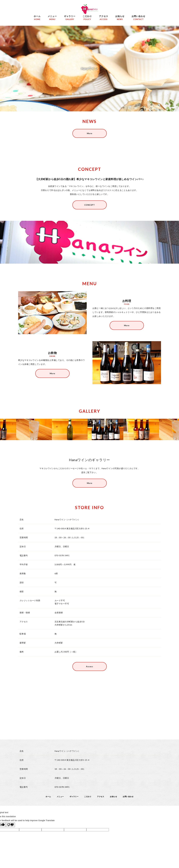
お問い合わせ (138, 18)
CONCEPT (90, 205)
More (90, 133)
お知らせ (120, 18)
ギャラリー (70, 18)
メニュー (52, 18)
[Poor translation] (10, 825)
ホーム (37, 18)
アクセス (104, 18)
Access (89, 666)
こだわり (87, 18)
